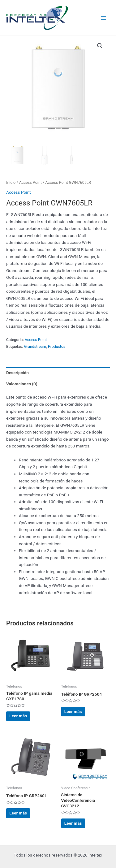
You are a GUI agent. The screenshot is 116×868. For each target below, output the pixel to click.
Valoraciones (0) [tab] (22, 384)
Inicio (11, 182)
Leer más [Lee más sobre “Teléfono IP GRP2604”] (73, 711)
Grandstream (35, 347)
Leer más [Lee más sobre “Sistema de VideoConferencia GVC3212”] (73, 823)
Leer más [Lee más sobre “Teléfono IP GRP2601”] (18, 813)
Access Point (30, 182)
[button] (100, 46)
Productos (57, 347)
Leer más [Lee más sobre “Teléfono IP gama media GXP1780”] (18, 716)
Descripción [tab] (17, 373)
